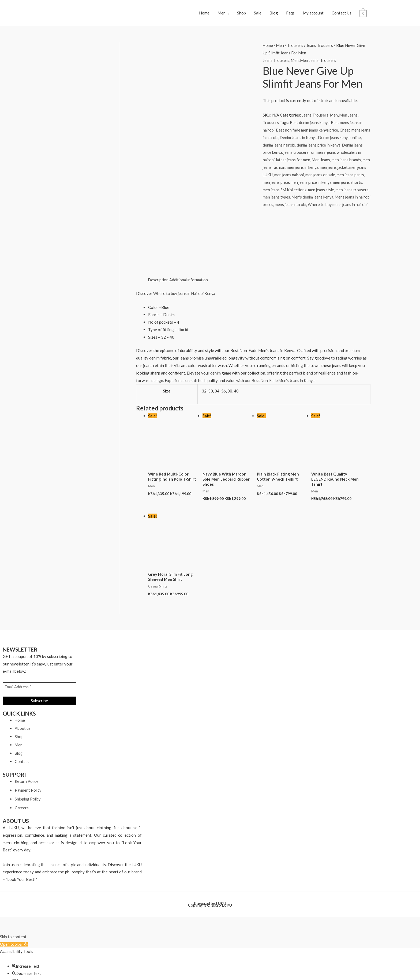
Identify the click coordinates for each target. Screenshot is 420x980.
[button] (14, 888)
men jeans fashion (279, 170)
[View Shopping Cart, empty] (363, 14)
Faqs (290, 14)
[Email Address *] (40, 631)
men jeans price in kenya (324, 185)
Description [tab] (159, 223)
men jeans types (294, 200)
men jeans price (288, 185)
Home (204, 14)
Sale (258, 14)
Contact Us (342, 14)
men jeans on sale (333, 178)
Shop (241, 14)
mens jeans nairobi (319, 208)
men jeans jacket (345, 170)
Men (222, 14)
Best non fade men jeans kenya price (309, 133)
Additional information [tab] (190, 223)
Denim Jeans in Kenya (310, 140)
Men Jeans (310, 63)
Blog (274, 14)
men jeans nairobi (300, 178)
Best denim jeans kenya (311, 126)
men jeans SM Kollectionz (299, 193)
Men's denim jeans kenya (331, 200)
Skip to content (13, 881)
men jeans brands (353, 163)
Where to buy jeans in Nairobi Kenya (185, 236)
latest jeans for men (299, 163)
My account (313, 14)
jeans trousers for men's (316, 155)
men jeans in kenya (312, 170)
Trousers (296, 48)
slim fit (183, 272)
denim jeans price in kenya (334, 148)
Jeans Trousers (320, 48)
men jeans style (336, 193)
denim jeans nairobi (292, 148)
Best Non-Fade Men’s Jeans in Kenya (284, 323)
